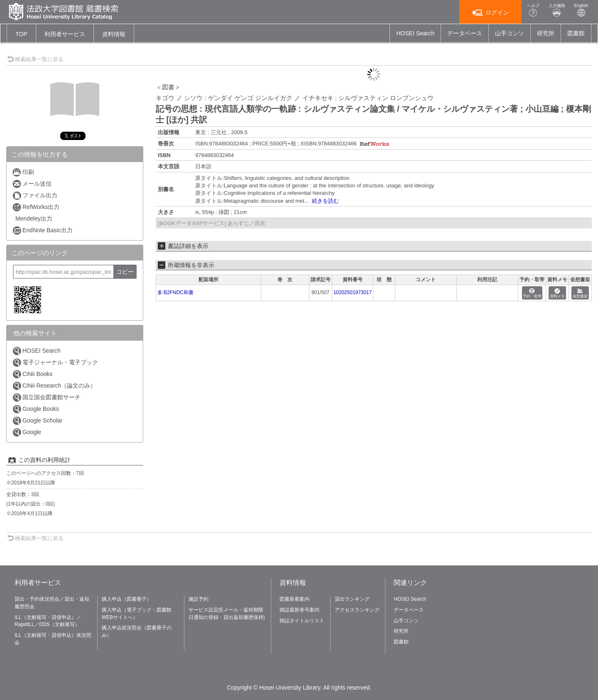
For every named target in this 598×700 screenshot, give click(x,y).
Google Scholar (37, 421)
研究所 (546, 33)
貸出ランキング (352, 599)
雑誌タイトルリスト (302, 621)
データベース (465, 33)
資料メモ (557, 294)
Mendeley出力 (34, 219)
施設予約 (199, 599)
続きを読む (325, 201)
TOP (21, 34)
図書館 (576, 33)
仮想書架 (580, 294)
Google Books (36, 409)
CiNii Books (32, 374)
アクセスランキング (357, 610)
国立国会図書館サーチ (46, 397)
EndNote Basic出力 (42, 230)
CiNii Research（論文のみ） (54, 386)
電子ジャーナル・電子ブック (55, 362)
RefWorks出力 (36, 207)
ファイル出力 (35, 195)
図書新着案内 (294, 599)
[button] (65, 34)
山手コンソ (510, 33)
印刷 (23, 172)
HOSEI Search (415, 33)
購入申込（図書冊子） (127, 599)
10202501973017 (353, 292)
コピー (125, 272)
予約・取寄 (532, 294)
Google (27, 432)
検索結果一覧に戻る (35, 59)
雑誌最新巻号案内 (299, 610)
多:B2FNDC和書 (175, 292)
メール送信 (32, 184)
